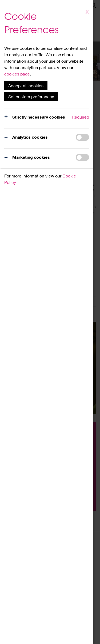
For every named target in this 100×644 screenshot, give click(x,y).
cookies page (17, 74)
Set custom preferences (31, 96)
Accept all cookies (26, 86)
